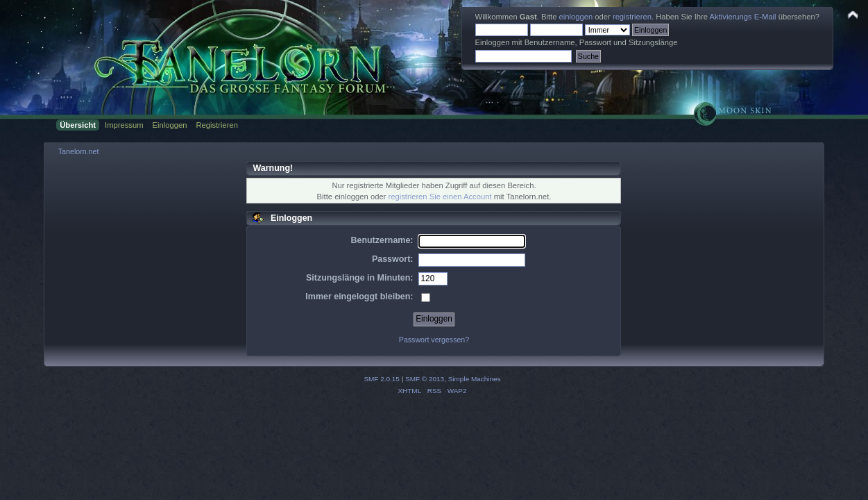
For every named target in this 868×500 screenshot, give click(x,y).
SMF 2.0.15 (382, 379)
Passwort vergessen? (434, 340)
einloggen (576, 17)
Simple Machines (475, 379)
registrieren (632, 17)
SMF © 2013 (425, 379)
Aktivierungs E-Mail (743, 17)
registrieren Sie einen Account (440, 197)
